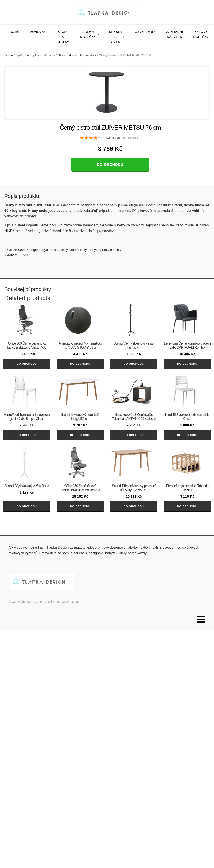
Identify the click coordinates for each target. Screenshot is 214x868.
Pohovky (38, 32)
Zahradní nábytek (175, 34)
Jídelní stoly (88, 55)
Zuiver (23, 255)
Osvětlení (144, 32)
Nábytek (49, 55)
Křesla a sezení (115, 37)
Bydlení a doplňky (28, 55)
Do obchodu (110, 165)
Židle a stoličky (88, 34)
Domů (15, 32)
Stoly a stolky (63, 37)
